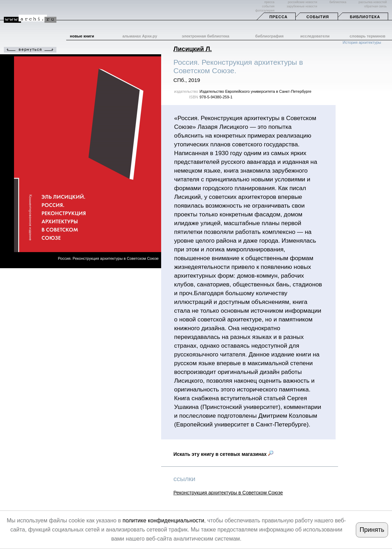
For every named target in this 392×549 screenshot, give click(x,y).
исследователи (315, 36)
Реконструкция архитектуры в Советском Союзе (228, 493)
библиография (270, 36)
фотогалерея (265, 11)
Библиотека (365, 17)
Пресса (278, 17)
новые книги (82, 36)
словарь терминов (367, 36)
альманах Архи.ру (140, 36)
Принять (372, 530)
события (268, 6)
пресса (269, 2)
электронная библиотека (205, 36)
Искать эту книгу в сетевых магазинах (223, 454)
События (318, 17)
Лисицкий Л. (193, 49)
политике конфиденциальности (163, 520)
